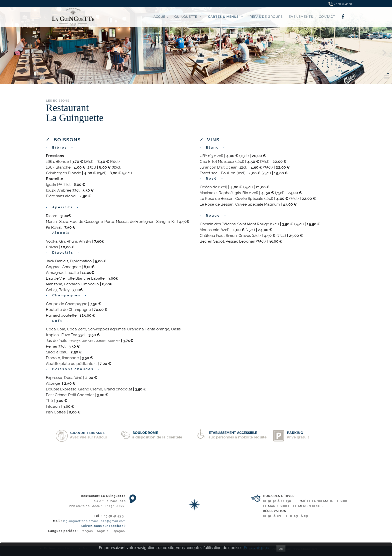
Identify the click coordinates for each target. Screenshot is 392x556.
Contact (327, 17)
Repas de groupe (266, 17)
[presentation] (6, 53)
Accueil (161, 17)
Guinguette (188, 17)
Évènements (301, 17)
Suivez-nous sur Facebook (103, 526)
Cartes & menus (226, 17)
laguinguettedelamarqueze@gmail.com (94, 521)
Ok (281, 549)
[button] (388, 73)
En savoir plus (256, 548)
